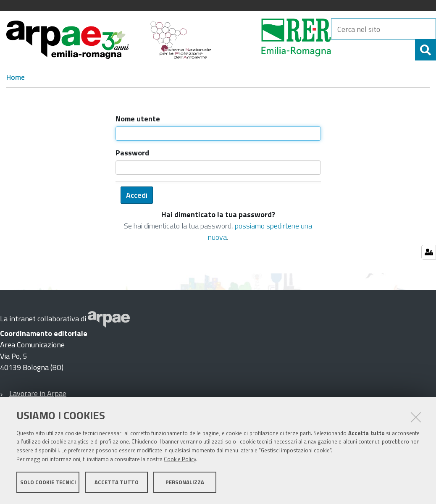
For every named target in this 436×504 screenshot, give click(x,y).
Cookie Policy (180, 459)
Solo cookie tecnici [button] (48, 482)
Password (132, 153)
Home (16, 77)
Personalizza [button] (185, 482)
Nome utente (138, 119)
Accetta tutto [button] (117, 482)
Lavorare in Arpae (38, 393)
